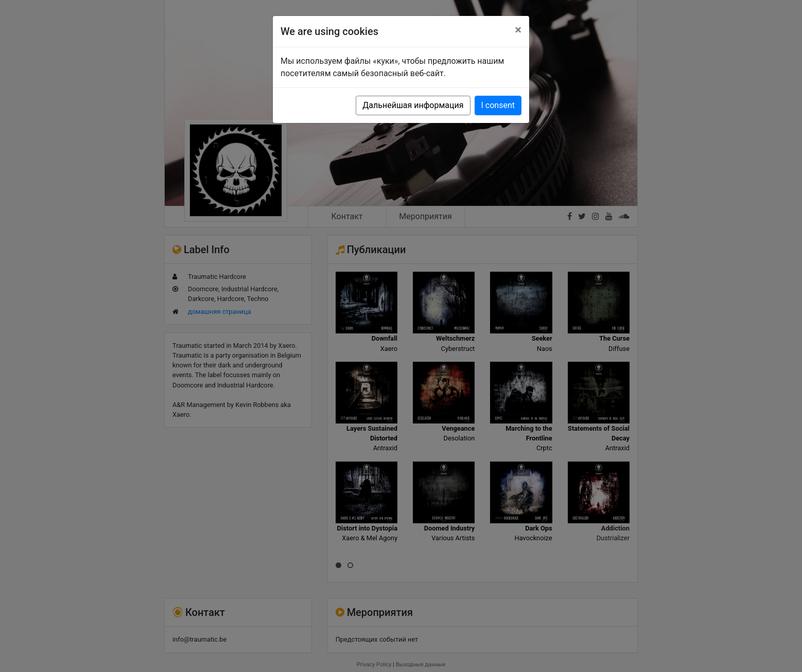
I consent (498, 105)
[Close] (518, 30)
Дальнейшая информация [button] (413, 105)
